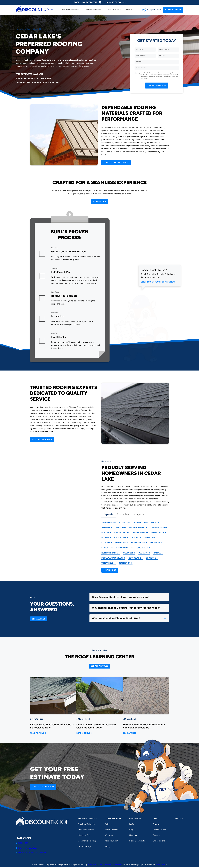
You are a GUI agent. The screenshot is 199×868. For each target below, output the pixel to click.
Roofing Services (71, 10)
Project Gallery (159, 830)
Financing (133, 835)
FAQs (132, 824)
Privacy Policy (92, 865)
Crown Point (139, 533)
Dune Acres (120, 533)
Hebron (120, 527)
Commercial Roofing (87, 841)
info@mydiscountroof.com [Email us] (26, 848)
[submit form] (157, 86)
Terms (164, 865)
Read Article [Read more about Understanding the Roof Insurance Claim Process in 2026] (83, 733)
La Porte (106, 548)
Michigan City (123, 548)
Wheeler (106, 527)
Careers (156, 835)
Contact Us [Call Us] (172, 10)
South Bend (124, 514)
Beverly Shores (137, 527)
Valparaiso (109, 514)
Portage (123, 522)
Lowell (105, 538)
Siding (107, 846)
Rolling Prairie (110, 553)
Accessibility (117, 865)
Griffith (149, 538)
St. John (106, 543)
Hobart (135, 538)
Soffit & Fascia (111, 830)
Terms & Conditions (105, 865)
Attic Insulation (111, 841)
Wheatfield (107, 563)
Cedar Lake (120, 538)
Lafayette (138, 514)
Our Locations (159, 841)
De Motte (151, 558)
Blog (131, 830)
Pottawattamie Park (112, 558)
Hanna (157, 553)
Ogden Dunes (158, 527)
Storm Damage (85, 846)
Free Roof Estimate (86, 824)
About (129, 10)
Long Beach (142, 548)
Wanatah (143, 553)
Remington (125, 563)
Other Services (94, 10)
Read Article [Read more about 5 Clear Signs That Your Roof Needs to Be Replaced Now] (37, 733)
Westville (128, 553)
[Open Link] (116, 163)
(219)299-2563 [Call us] (154, 10)
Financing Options (114, 2)
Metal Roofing (84, 835)
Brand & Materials (137, 841)
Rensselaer (135, 558)
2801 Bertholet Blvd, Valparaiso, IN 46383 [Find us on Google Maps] (31, 853)
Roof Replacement (86, 830)
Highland (155, 543)
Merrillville (158, 533)
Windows (109, 835)
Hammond (121, 543)
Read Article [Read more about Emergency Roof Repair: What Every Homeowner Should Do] (130, 733)
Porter (105, 533)
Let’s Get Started (42, 787)
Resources (114, 10)
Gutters (108, 824)
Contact (179, 819)
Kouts (154, 522)
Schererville (138, 543)
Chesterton (139, 522)
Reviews (156, 824)
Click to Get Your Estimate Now (158, 282)
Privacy (158, 865)
